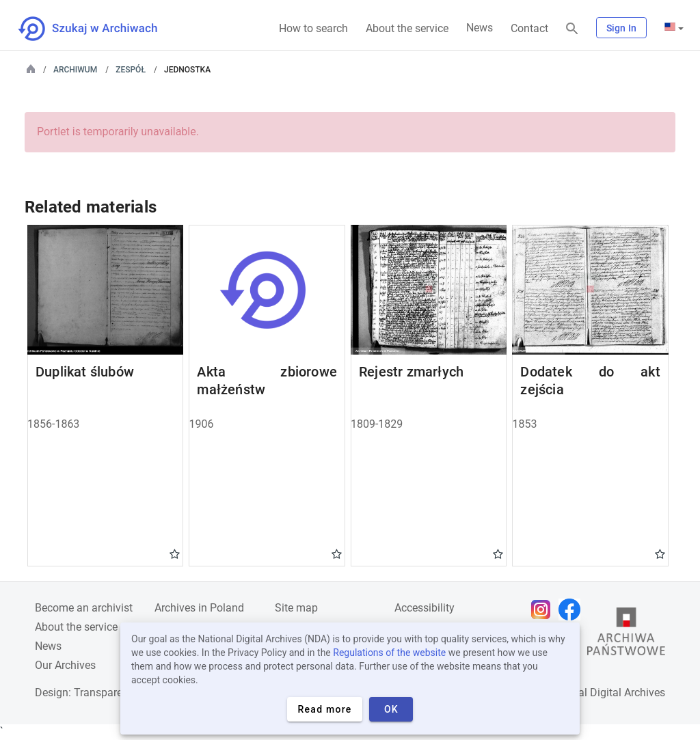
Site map (296, 608)
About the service (407, 28)
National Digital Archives (606, 693)
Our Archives (65, 665)
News (480, 28)
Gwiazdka (175, 553)
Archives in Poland (199, 608)
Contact (529, 28)
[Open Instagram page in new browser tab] (544, 609)
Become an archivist (84, 608)
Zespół (131, 70)
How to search (313, 28)
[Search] (572, 29)
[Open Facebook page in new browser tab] (573, 609)
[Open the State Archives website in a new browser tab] (626, 635)
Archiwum (75, 70)
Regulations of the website (389, 653)
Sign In (621, 28)
